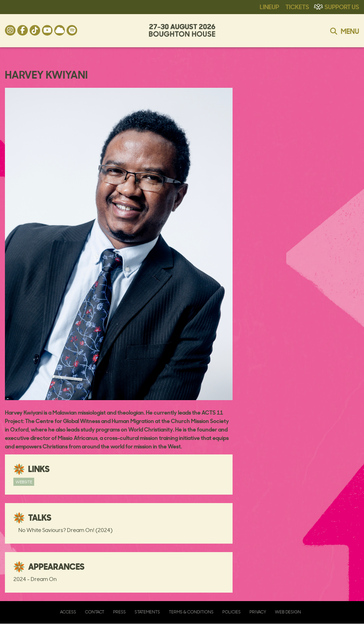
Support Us (342, 6)
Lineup (269, 6)
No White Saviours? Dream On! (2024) (65, 530)
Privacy (258, 612)
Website (24, 482)
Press (119, 612)
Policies (232, 612)
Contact (95, 612)
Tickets (297, 6)
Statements (147, 612)
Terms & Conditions (191, 612)
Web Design (288, 612)
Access (68, 612)
